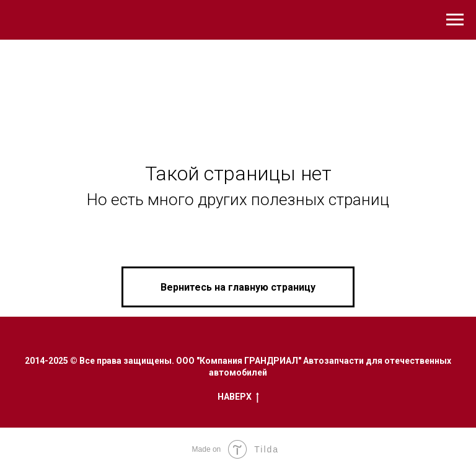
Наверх (238, 397)
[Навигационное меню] (455, 20)
